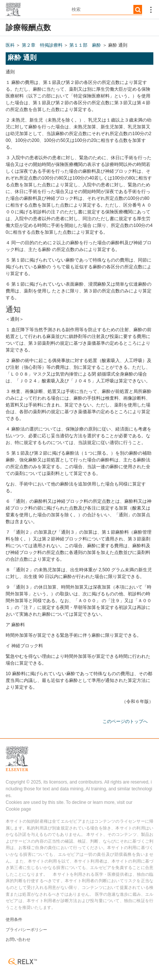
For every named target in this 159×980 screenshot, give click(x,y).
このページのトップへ (125, 721)
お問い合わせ (18, 939)
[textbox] (107, 9)
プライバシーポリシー (26, 930)
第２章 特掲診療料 (42, 45)
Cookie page (18, 809)
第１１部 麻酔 (85, 45)
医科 (10, 45)
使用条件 (14, 919)
